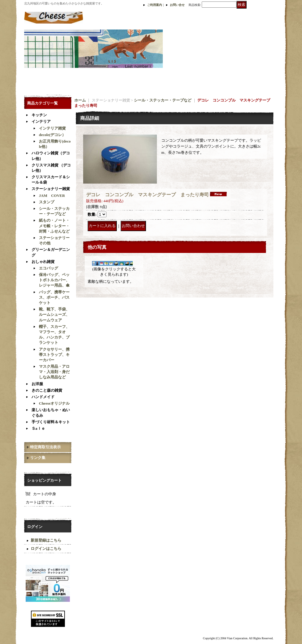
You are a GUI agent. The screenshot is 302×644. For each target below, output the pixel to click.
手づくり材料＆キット (51, 422)
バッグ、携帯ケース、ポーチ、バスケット (54, 297)
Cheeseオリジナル (54, 403)
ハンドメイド (43, 397)
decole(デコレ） (52, 135)
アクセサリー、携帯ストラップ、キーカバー (54, 355)
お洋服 (37, 384)
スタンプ (47, 202)
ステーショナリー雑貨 (51, 189)
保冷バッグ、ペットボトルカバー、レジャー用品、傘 (54, 280)
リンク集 (38, 458)
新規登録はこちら (46, 540)
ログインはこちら (46, 549)
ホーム (80, 100)
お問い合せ (177, 5)
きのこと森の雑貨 (47, 390)
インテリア (41, 121)
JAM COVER (52, 196)
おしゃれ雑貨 (43, 262)
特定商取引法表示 (45, 447)
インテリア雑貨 (52, 128)
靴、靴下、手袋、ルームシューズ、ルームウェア (54, 314)
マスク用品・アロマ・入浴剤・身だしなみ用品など (54, 372)
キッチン (39, 115)
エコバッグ (49, 268)
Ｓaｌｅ (38, 428)
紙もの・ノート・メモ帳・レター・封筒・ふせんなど (54, 226)
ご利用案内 (155, 5)
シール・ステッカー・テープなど (163, 100)
